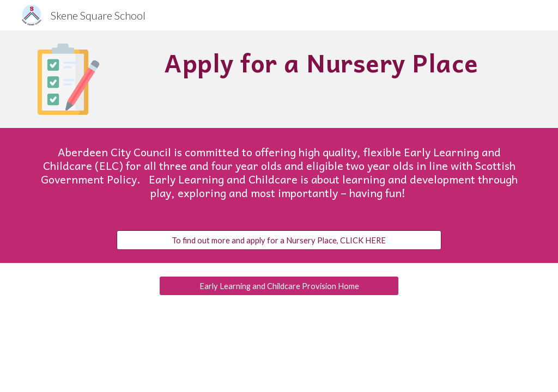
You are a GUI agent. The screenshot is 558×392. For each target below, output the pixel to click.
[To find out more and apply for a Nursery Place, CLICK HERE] (279, 240)
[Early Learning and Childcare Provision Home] (279, 286)
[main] (321, 63)
